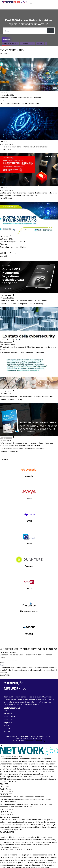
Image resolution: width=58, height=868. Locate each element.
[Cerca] (50, 31)
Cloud (43, 44)
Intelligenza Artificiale (12, 44)
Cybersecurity (31, 44)
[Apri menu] (31, 3)
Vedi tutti (3, 53)
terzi (38, 668)
